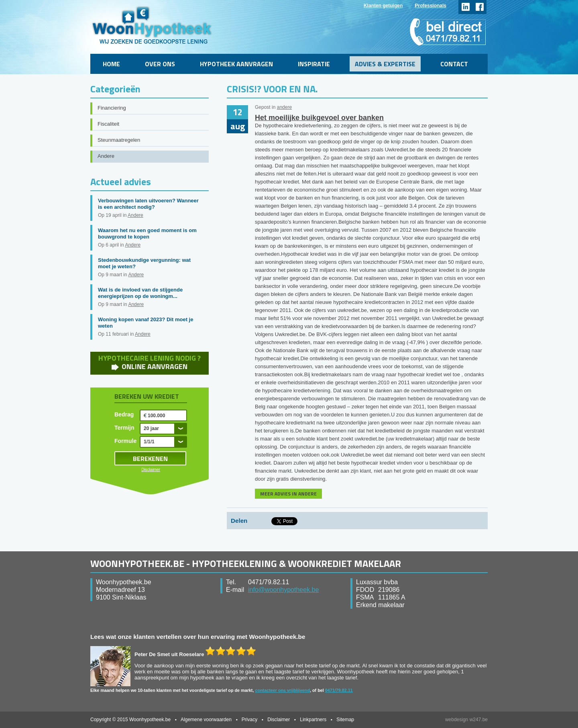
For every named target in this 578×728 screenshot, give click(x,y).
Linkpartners (313, 720)
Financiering (112, 108)
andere (284, 107)
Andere (106, 156)
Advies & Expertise (385, 64)
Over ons (160, 64)
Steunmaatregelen (119, 140)
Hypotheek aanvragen (236, 64)
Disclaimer (151, 470)
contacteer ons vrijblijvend (282, 690)
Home (111, 64)
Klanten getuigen (383, 6)
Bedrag (124, 414)
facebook (479, 7)
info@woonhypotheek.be (283, 590)
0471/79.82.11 (339, 690)
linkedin (465, 7)
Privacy (249, 720)
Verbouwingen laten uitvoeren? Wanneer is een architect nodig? (148, 204)
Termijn (124, 428)
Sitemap (345, 720)
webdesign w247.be (466, 720)
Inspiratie (314, 64)
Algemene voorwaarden (206, 720)
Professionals (430, 6)
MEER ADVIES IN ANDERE (288, 494)
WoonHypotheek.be (152, 25)
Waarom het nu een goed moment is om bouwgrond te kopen (147, 233)
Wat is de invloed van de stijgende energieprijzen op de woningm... (140, 293)
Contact (454, 64)
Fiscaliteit (108, 124)
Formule (125, 441)
